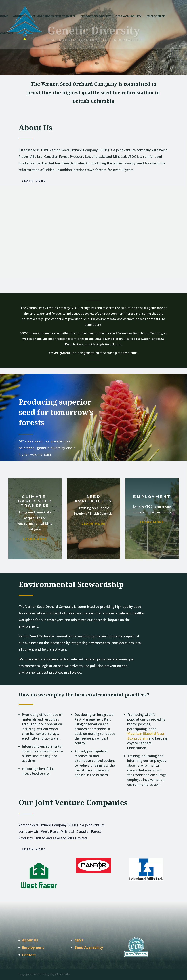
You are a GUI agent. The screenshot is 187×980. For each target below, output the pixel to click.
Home (4, 16)
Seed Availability (129, 16)
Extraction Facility (96, 16)
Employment (156, 16)
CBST (79, 940)
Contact (7, 33)
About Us (20, 16)
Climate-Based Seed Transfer (54, 16)
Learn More (34, 181)
